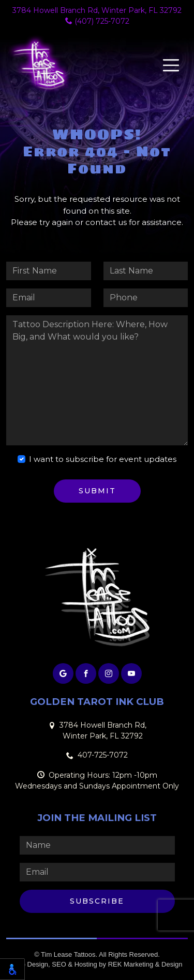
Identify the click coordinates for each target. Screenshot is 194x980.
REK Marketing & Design (145, 964)
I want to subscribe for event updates (103, 459)
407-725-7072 (103, 755)
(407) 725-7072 (97, 21)
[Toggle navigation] (171, 65)
